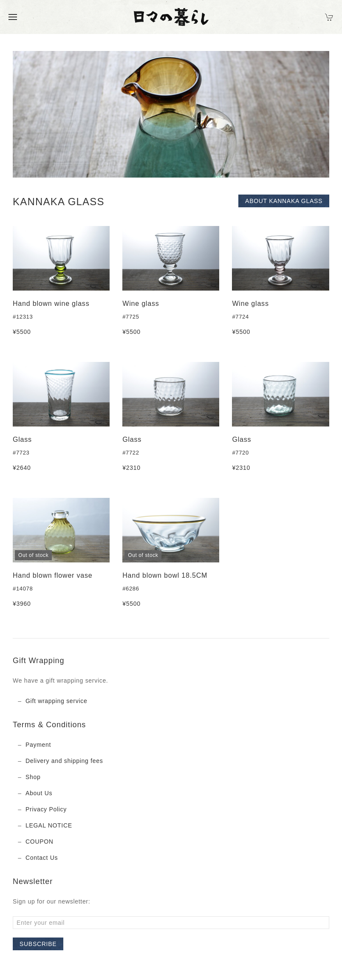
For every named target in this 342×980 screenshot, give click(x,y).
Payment (38, 745)
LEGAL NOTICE (49, 825)
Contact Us (42, 858)
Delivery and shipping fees (64, 761)
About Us (39, 793)
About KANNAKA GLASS (284, 201)
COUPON (40, 842)
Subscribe (38, 944)
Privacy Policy (46, 809)
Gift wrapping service (56, 701)
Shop (33, 777)
